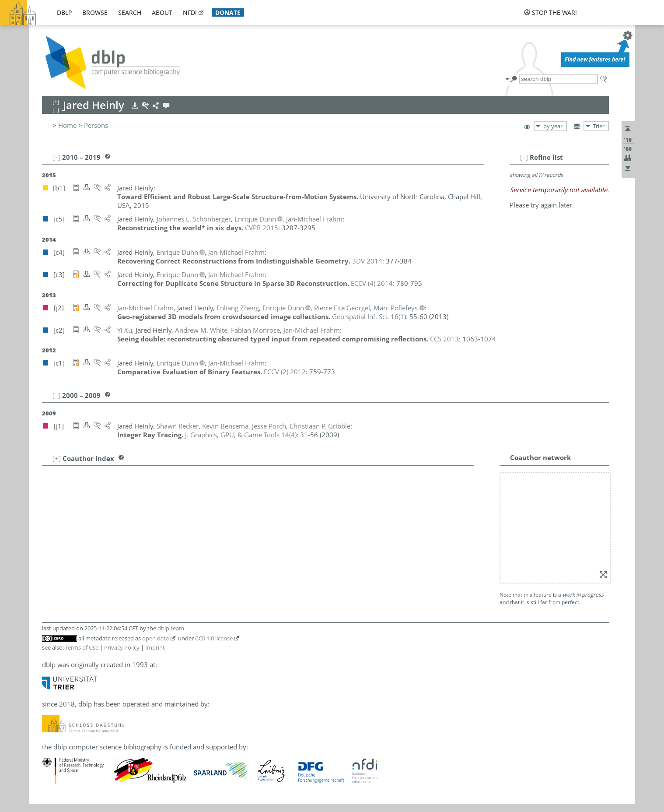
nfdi (190, 12)
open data (156, 523)
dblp (64, 12)
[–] (551, 157)
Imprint (155, 532)
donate (228, 12)
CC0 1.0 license (214, 523)
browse (95, 12)
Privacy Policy (122, 532)
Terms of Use (82, 532)
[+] (57, 458)
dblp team (171, 513)
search (130, 12)
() (369, 316)
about (162, 12)
